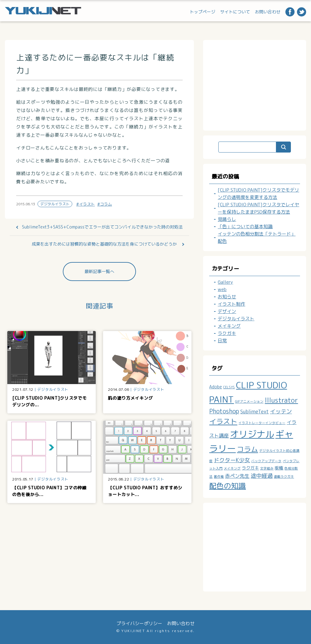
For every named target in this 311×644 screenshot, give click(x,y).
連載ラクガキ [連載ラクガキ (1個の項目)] (284, 477)
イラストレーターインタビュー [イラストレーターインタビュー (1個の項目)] (262, 423)
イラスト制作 (231, 304)
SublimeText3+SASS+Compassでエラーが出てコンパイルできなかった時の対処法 (102, 227)
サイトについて (235, 12)
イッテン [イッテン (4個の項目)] (281, 411)
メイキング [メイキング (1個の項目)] (232, 468)
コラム (106, 204)
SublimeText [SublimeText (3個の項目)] (254, 412)
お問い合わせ (268, 12)
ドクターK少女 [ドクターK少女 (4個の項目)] (232, 460)
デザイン (227, 311)
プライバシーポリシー (139, 623)
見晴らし (227, 219)
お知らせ (227, 297)
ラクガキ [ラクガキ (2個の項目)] (250, 468)
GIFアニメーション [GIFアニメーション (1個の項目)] (249, 401)
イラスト (87, 204)
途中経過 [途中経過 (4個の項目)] (262, 476)
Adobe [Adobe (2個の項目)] (216, 387)
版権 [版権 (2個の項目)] (279, 468)
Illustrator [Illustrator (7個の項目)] (281, 400)
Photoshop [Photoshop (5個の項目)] (224, 411)
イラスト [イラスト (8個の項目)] (223, 421)
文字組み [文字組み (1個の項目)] (267, 468)
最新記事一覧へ (99, 271)
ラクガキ (227, 333)
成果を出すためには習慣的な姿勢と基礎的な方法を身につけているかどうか (104, 244)
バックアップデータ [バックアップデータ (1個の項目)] (266, 461)
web (222, 289)
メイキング (229, 326)
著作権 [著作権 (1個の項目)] (219, 477)
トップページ (202, 12)
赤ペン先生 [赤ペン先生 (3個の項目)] (237, 476)
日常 (222, 341)
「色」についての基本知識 (245, 227)
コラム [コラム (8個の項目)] (247, 449)
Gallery (225, 282)
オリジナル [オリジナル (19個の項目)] (252, 434)
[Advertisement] (258, 84)
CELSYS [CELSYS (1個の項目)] (229, 387)
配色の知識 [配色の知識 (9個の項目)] (227, 486)
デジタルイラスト (55, 204)
